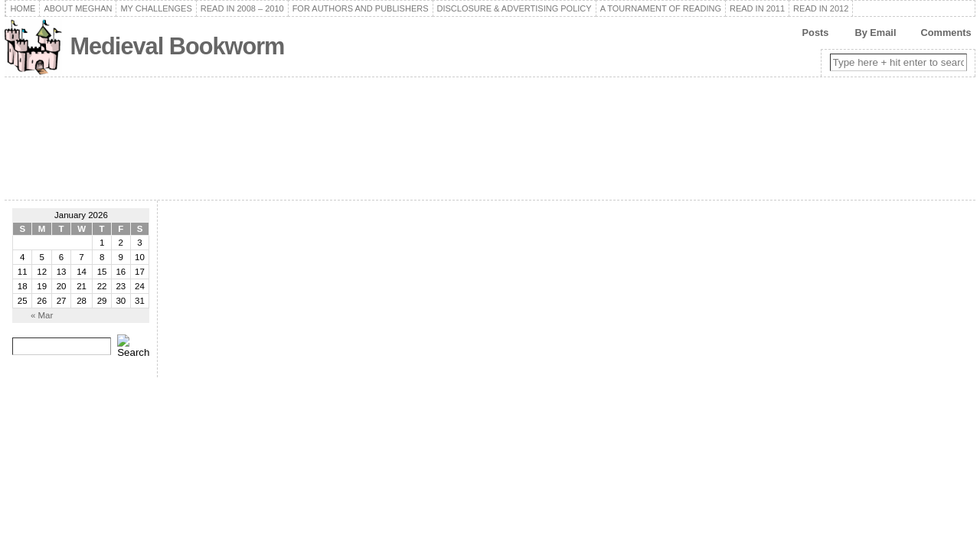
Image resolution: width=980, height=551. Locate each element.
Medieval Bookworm (177, 46)
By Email (875, 33)
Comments (946, 33)
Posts (816, 33)
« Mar (42, 315)
